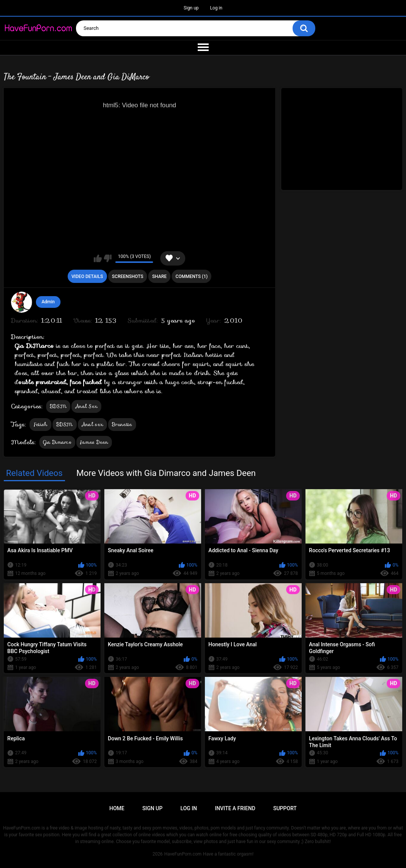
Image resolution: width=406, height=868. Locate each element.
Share (160, 276)
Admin (48, 302)
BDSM (58, 406)
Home (117, 808)
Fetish (40, 424)
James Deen (94, 442)
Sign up (191, 8)
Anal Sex (86, 406)
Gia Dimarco (57, 442)
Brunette (122, 424)
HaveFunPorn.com (183, 854)
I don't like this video (108, 258)
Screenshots (128, 276)
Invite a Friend (235, 808)
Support (285, 808)
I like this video (98, 258)
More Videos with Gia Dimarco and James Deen (166, 473)
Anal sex (92, 424)
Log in (216, 8)
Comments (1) (191, 276)
